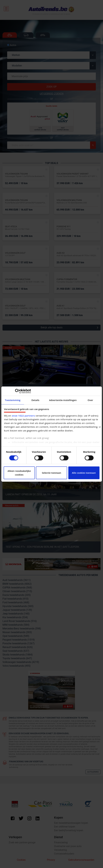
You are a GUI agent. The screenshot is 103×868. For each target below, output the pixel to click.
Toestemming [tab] (13, 400)
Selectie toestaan (52, 473)
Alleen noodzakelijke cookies (19, 473)
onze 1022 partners (23, 416)
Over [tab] (90, 400)
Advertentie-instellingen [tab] (63, 400)
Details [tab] (35, 400)
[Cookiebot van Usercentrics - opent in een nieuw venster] (17, 391)
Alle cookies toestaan (84, 473)
